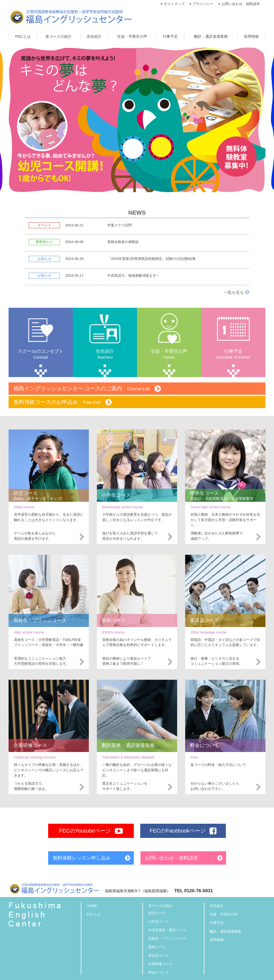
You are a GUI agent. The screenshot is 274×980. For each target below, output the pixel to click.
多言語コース (159, 956)
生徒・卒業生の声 (224, 914)
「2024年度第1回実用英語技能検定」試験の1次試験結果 (151, 259)
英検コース (157, 947)
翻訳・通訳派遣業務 (225, 931)
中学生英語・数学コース (167, 930)
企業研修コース (160, 964)
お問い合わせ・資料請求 (241, 4)
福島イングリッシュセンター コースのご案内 (87, 389)
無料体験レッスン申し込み (82, 858)
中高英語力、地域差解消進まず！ (133, 276)
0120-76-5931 (199, 891)
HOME (92, 906)
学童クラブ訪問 (119, 225)
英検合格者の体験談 (123, 242)
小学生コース (159, 922)
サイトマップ (174, 4)
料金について (159, 972)
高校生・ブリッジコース (167, 938)
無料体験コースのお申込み (63, 402)
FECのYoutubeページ (91, 831)
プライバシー (203, 4)
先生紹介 (217, 906)
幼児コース (157, 913)
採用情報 (217, 940)
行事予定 (217, 923)
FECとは (94, 914)
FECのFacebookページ (183, 831)
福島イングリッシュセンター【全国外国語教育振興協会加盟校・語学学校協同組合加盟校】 (71, 17)
